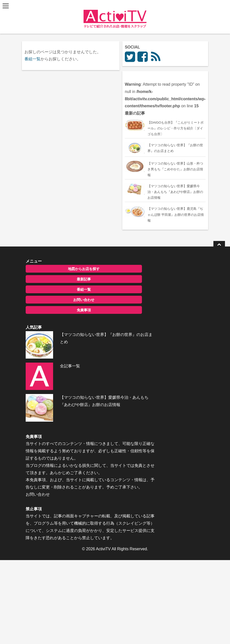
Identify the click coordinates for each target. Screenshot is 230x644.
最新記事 (66, 350)
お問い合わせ (66, 371)
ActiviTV (103, 633)
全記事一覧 (60, 428)
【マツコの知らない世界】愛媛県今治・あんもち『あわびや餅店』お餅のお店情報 (82, 458)
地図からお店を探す (66, 340)
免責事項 (66, 381)
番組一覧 (33, 59)
